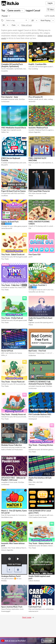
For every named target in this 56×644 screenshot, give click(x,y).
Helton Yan (5, 132)
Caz (30, 165)
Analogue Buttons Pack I (11, 576)
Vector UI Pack (7, 351)
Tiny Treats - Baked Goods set (13, 254)
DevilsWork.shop (7, 517)
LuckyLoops (5, 101)
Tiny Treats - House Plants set (13, 382)
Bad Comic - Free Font (37, 351)
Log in (50, 3)
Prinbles (4, 581)
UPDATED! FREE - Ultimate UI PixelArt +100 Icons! (13, 479)
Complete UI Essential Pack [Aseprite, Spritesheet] (12, 65)
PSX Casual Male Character (39, 191)
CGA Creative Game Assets (38, 517)
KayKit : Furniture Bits (37, 64)
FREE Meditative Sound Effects (14, 128)
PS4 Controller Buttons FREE (40, 414)
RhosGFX (5, 165)
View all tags (27, 25)
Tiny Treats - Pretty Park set (12, 318)
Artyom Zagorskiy (35, 132)
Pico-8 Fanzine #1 (36, 97)
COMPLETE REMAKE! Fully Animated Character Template (40, 383)
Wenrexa (32, 484)
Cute (14, 25)
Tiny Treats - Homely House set (14, 414)
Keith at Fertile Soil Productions (12, 450)
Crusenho (5, 71)
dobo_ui (4, 355)
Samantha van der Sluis (36, 292)
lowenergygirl (6, 611)
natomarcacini (33, 611)
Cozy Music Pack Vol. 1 (38, 285)
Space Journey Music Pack (12, 607)
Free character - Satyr (10, 97)
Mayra (31, 325)
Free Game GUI (35, 254)
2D (33, 20)
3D (4, 25)
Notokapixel (33, 419)
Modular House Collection (12, 445)
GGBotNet (32, 355)
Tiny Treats (5, 259)
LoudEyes (5, 196)
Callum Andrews (34, 581)
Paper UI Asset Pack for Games (13, 191)
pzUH (31, 257)
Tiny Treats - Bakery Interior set (41, 543)
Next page (27, 617)
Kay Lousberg (33, 69)
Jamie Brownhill (7, 228)
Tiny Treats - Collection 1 (11, 285)
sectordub (32, 101)
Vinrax (31, 196)
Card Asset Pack (35, 607)
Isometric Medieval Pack (38, 128)
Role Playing (46, 20)
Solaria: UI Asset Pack (10, 222)
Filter (51, 10)
